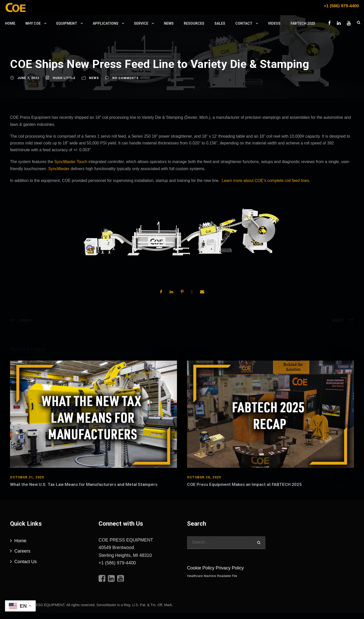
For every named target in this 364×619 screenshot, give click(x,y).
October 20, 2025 (204, 477)
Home (10, 23)
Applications (106, 23)
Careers (22, 551)
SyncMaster (59, 169)
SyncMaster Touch (71, 162)
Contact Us (26, 562)
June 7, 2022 (28, 78)
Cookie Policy (201, 568)
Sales (220, 23)
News (169, 23)
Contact (244, 23)
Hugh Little (64, 78)
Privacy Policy (230, 568)
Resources (194, 23)
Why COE (33, 23)
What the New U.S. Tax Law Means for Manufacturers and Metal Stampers (84, 484)
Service (141, 23)
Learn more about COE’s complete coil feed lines (265, 181)
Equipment (67, 23)
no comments (125, 78)
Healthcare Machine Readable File (212, 576)
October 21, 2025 (27, 477)
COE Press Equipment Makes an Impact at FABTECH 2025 (244, 484)
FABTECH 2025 (303, 23)
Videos (274, 23)
